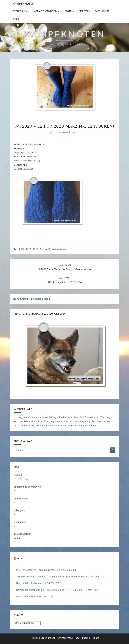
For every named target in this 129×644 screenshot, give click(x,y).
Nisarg (95, 638)
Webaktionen (20, 11)
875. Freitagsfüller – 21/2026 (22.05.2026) (39, 570)
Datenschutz (102, 11)
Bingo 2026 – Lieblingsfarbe (31, 583)
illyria (75, 132)
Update (68, 11)
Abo (19, 558)
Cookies (17, 19)
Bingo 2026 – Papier (27, 597)
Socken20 (45, 249)
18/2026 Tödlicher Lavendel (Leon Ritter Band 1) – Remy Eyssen (51, 577)
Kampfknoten (23, 4)
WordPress (73, 638)
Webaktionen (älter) (45, 11)
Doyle (24, 161)
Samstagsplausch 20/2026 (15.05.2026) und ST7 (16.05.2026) (50, 590)
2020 (35, 249)
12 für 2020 (24, 249)
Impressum (84, 11)
